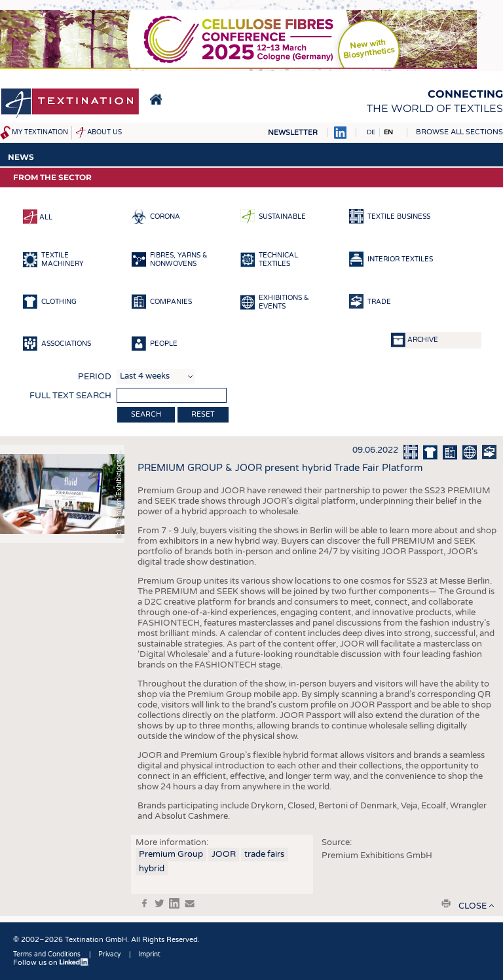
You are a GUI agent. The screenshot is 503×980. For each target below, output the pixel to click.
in (174, 903)
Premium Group (171, 854)
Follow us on (51, 963)
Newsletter (293, 133)
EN (388, 132)
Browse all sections (459, 132)
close (473, 906)
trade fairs (264, 854)
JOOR (224, 854)
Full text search (70, 396)
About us (104, 132)
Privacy (109, 954)
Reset (203, 414)
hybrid (152, 869)
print (446, 903)
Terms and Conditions (47, 954)
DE (371, 132)
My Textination (40, 132)
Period (95, 377)
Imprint (149, 954)
